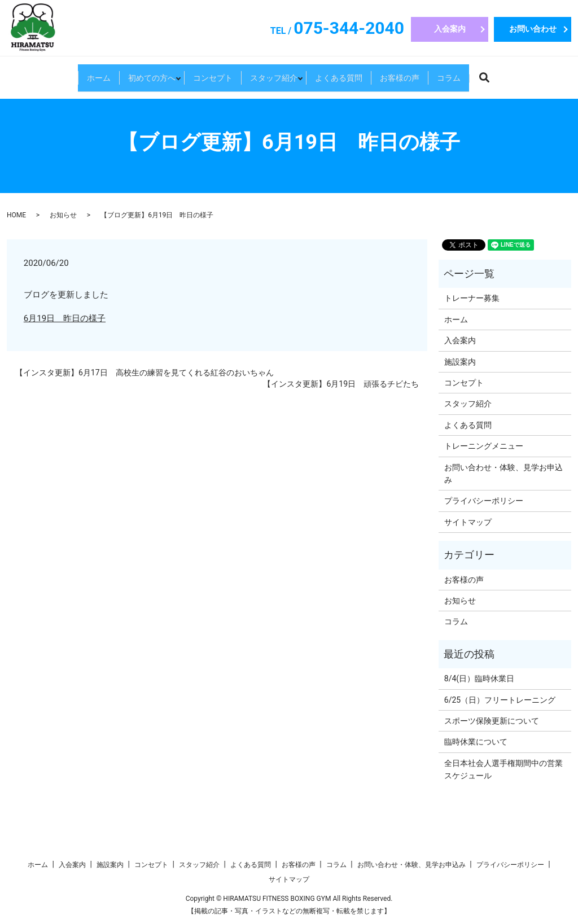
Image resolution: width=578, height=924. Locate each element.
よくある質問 (358, 74)
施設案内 (460, 362)
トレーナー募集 (472, 298)
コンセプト (193, 74)
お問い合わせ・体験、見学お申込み (503, 474)
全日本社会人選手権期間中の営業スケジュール (503, 769)
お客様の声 (439, 74)
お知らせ (63, 215)
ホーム (42, 74)
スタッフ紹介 (274, 74)
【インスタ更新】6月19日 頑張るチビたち (341, 384)
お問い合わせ (533, 29)
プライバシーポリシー (484, 501)
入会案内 (450, 29)
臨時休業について (476, 742)
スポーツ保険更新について (492, 721)
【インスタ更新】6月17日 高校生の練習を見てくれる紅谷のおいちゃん (144, 373)
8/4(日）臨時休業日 (479, 678)
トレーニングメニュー (484, 446)
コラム (506, 74)
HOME (16, 215)
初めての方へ (113, 74)
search (557, 75)
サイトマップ (468, 522)
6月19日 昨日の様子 (65, 318)
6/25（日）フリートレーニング (500, 700)
